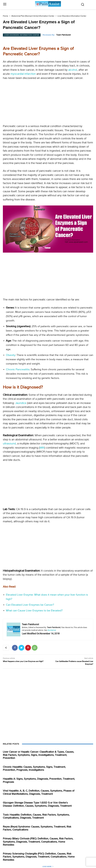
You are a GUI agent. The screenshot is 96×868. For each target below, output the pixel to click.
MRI (42, 448)
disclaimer (52, 630)
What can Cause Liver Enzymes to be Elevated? (34, 611)
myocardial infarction (23, 74)
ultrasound (9, 444)
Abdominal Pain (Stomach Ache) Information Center (33, 16)
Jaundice (21, 403)
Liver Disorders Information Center (72, 16)
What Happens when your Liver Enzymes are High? (23, 661)
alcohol (73, 70)
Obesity (11, 355)
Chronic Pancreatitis (18, 369)
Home (6, 16)
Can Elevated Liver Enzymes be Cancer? (30, 605)
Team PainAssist (63, 35)
